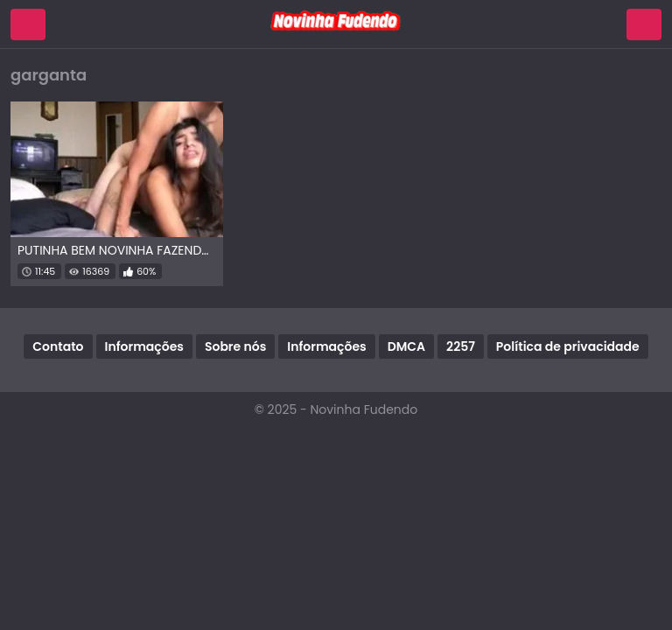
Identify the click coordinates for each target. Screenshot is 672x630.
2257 (461, 346)
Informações (144, 346)
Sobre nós (235, 346)
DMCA (406, 346)
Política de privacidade (568, 346)
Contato (58, 346)
